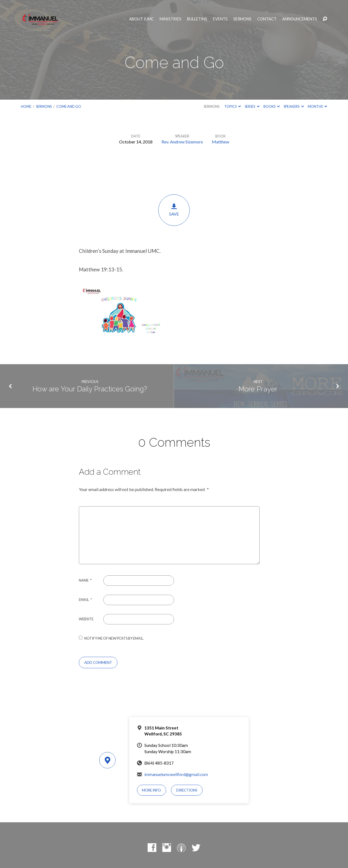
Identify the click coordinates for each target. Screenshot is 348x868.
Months (317, 106)
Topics (233, 106)
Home (26, 106)
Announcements (300, 19)
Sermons (242, 19)
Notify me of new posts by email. (114, 638)
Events (220, 19)
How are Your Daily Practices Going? (90, 389)
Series (252, 106)
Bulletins (197, 19)
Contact (267, 19)
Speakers (294, 106)
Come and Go (69, 106)
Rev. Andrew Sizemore (182, 142)
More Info (151, 790)
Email (85, 600)
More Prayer (258, 389)
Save (174, 210)
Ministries (170, 19)
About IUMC (142, 19)
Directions (187, 790)
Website (86, 619)
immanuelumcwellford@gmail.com (176, 774)
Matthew (220, 142)
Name (85, 580)
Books (272, 106)
